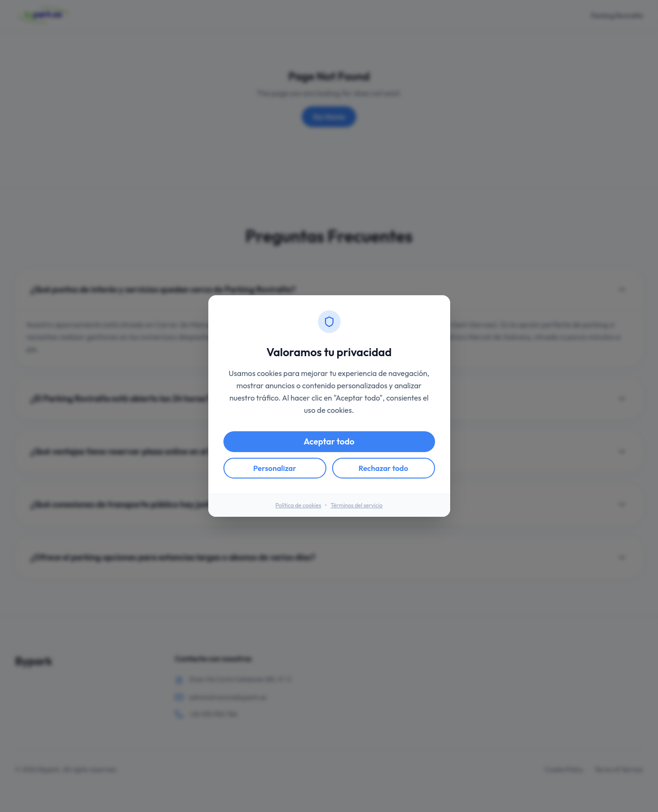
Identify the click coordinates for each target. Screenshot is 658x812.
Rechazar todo (383, 468)
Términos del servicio (357, 505)
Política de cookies (298, 505)
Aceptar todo (329, 441)
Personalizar (275, 468)
